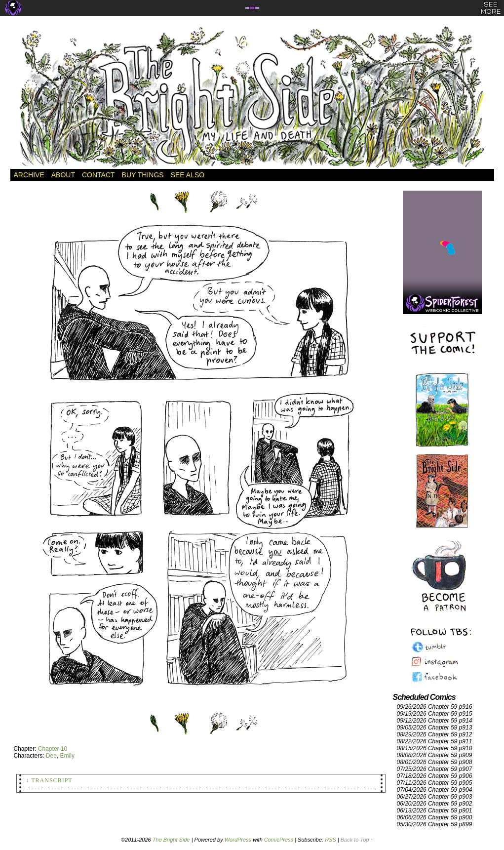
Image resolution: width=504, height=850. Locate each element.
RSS (330, 840)
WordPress (238, 840)
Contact (98, 175)
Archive (29, 175)
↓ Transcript (49, 780)
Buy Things (143, 175)
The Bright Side (252, 97)
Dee (51, 756)
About (63, 175)
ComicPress (279, 840)
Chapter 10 (53, 749)
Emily (67, 756)
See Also (188, 175)
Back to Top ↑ (357, 840)
